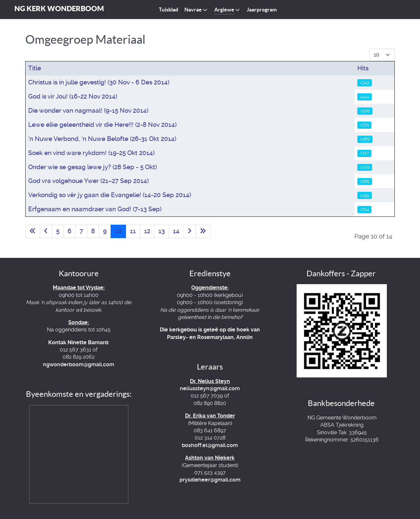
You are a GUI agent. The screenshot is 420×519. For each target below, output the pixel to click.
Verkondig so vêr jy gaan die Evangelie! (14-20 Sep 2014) (110, 195)
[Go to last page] (203, 231)
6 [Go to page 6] (70, 231)
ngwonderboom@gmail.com (79, 364)
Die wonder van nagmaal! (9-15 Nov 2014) (88, 111)
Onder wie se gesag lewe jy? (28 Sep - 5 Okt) (93, 167)
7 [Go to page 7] (81, 231)
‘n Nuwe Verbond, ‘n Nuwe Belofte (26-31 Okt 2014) (102, 139)
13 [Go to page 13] (162, 231)
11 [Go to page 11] (133, 231)
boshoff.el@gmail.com (210, 445)
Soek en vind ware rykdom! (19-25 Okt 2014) (91, 153)
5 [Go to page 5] (58, 231)
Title (35, 68)
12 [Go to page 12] (147, 231)
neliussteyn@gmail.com (210, 388)
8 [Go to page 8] (93, 231)
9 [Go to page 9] (105, 231)
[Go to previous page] (46, 231)
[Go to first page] (33, 231)
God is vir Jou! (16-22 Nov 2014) (73, 96)
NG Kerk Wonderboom (59, 8)
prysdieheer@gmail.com (210, 480)
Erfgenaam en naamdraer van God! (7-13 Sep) (95, 209)
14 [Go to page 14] (176, 231)
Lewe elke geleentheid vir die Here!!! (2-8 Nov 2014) (102, 125)
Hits (363, 68)
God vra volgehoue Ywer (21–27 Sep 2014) (88, 181)
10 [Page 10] (118, 231)
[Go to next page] (190, 231)
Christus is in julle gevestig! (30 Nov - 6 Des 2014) (99, 82)
